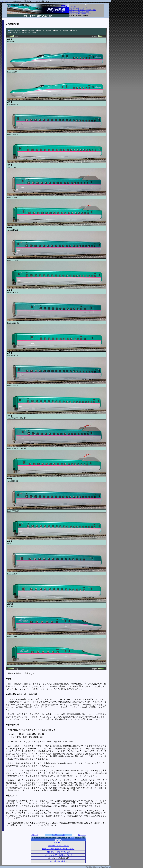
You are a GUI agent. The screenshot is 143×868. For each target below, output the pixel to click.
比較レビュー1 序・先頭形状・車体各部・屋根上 (83, 10)
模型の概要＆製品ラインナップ (78, 8)
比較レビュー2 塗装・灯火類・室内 (79, 12)
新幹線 (17, 1)
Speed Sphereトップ (7, 1)
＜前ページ (35, 835)
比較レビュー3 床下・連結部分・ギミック (81, 14)
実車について (73, 6)
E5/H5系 (23, 1)
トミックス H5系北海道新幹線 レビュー (58, 861)
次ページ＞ (82, 835)
